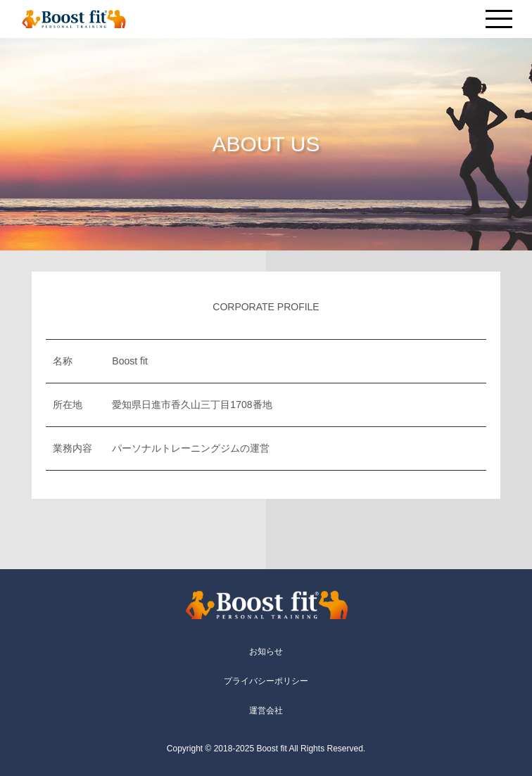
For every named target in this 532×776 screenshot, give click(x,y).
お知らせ (266, 651)
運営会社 (266, 711)
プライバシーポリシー (266, 681)
